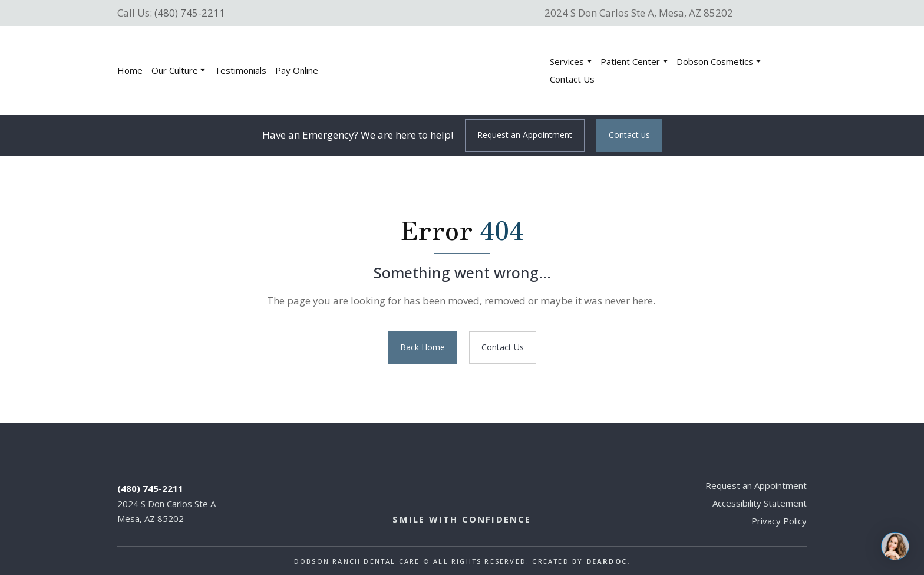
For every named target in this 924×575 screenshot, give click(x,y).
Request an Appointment (756, 485)
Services (567, 61)
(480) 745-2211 (190, 13)
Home (130, 70)
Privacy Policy (779, 521)
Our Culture (175, 70)
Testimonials (240, 70)
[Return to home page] (442, 70)
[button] (525, 135)
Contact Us (572, 79)
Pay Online (297, 70)
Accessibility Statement (760, 503)
